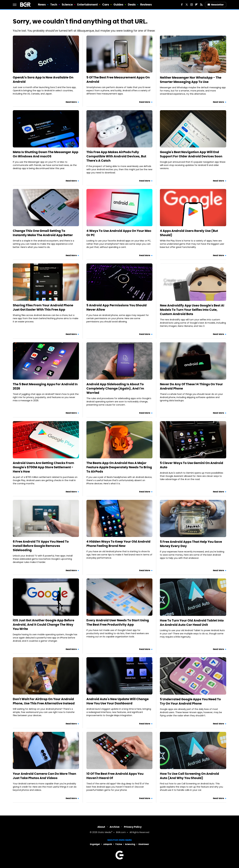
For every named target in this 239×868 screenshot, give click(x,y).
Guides (119, 5)
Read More (71, 102)
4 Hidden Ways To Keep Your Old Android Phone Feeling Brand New (118, 544)
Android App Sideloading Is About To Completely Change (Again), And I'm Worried (115, 388)
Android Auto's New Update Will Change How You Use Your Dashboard (118, 701)
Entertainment (87, 5)
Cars (106, 5)
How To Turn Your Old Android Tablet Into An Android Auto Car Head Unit (192, 623)
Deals (132, 5)
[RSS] (201, 5)
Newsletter (216, 5)
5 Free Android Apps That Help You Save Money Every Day (191, 544)
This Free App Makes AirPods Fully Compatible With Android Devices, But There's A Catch (116, 156)
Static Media (105, 833)
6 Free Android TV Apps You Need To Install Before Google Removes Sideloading (41, 546)
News (42, 5)
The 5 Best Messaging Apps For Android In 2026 (45, 386)
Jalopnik (108, 844)
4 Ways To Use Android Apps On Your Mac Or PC (119, 233)
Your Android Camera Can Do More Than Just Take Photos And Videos (44, 776)
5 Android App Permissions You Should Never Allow (117, 307)
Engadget (95, 844)
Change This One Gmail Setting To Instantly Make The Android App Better (43, 233)
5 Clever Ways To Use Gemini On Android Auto (192, 465)
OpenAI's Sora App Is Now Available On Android (43, 80)
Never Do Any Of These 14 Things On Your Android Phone (191, 386)
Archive (115, 827)
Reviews (146, 5)
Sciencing (130, 844)
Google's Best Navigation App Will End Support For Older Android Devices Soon (191, 154)
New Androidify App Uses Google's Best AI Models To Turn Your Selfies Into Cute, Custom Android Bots (192, 310)
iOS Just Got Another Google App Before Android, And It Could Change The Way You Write (44, 625)
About (101, 827)
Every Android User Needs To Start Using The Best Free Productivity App (118, 622)
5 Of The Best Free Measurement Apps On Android (118, 80)
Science (67, 5)
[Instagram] (192, 5)
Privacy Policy (133, 827)
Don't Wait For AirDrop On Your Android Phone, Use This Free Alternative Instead (44, 701)
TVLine (119, 844)
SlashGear (144, 844)
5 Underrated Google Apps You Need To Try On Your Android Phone (190, 701)
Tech (54, 5)
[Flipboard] (196, 5)
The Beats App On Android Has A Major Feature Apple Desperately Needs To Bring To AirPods (119, 467)
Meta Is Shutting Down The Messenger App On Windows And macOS (46, 154)
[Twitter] (187, 5)
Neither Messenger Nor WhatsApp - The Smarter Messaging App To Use (191, 80)
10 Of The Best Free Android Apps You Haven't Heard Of (115, 776)
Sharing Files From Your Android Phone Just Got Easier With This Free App (43, 307)
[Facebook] (182, 5)
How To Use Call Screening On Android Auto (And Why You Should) (189, 776)
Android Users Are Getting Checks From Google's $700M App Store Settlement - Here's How (43, 467)
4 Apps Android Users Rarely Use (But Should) (189, 233)
